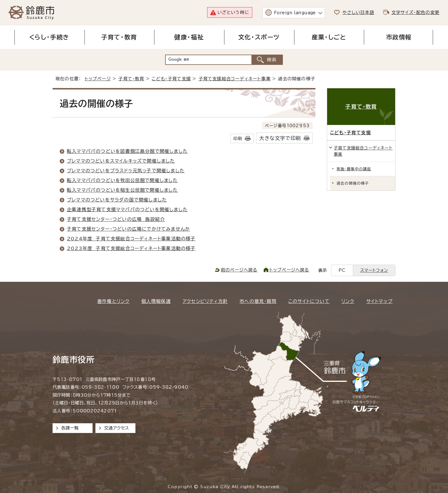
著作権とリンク (113, 301)
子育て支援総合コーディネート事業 (235, 79)
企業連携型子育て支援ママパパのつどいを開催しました (127, 209)
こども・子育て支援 (171, 79)
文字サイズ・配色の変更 (415, 12)
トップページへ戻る (289, 270)
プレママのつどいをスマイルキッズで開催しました (121, 161)
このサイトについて (309, 301)
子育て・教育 (131, 79)
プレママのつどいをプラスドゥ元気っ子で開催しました (126, 171)
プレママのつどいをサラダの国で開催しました (117, 200)
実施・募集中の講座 (354, 169)
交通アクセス (116, 428)
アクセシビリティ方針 (205, 301)
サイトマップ (379, 301)
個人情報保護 (156, 301)
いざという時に (233, 12)
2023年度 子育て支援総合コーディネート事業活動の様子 (131, 248)
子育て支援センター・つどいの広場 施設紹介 (116, 219)
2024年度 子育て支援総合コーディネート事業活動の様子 (131, 239)
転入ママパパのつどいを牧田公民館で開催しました (122, 180)
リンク (348, 301)
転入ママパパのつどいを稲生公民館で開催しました (122, 190)
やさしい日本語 (358, 12)
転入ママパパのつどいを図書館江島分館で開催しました (127, 151)
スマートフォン (374, 270)
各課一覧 (70, 428)
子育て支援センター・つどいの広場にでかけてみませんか (128, 229)
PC (342, 270)
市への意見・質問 (258, 301)
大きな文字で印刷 (280, 138)
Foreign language (295, 13)
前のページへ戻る (239, 270)
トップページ (98, 79)
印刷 (238, 138)
